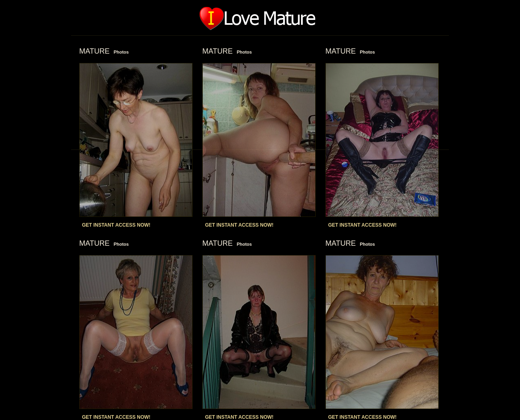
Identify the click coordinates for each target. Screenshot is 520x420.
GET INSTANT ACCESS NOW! (116, 225)
